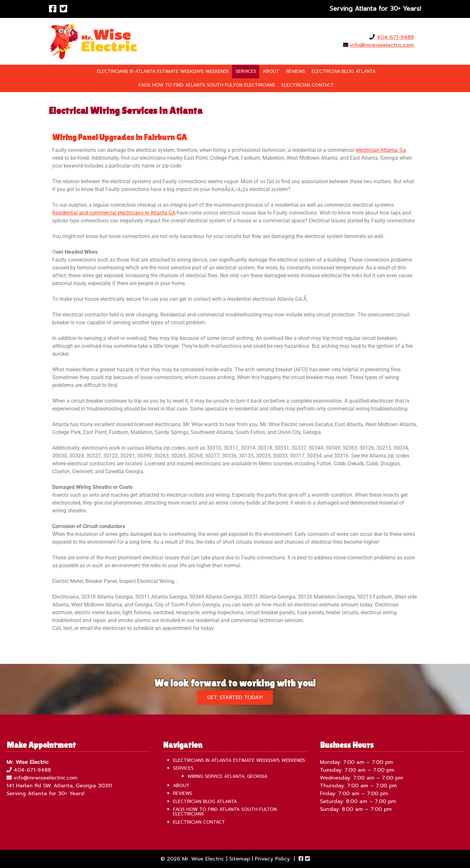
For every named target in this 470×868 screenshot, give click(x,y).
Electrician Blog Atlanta (344, 71)
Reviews (296, 71)
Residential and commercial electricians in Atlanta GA (114, 213)
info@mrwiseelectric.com (382, 45)
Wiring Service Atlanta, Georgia (227, 776)
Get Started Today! (235, 698)
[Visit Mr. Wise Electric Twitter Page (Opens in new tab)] (63, 9)
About (271, 71)
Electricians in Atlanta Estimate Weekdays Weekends (163, 71)
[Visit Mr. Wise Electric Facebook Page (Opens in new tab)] (53, 9)
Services (246, 71)
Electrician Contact (308, 85)
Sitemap (240, 859)
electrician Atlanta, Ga (381, 150)
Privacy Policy (272, 859)
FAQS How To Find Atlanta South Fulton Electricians (207, 85)
